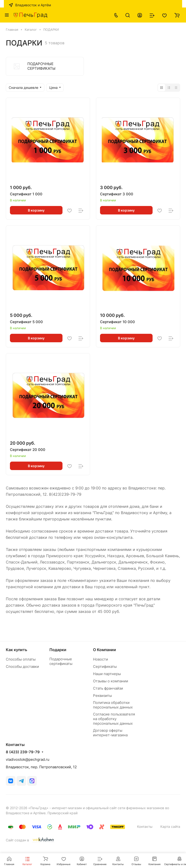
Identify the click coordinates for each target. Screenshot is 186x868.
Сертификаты (105, 666)
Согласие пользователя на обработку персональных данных (114, 719)
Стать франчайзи (108, 688)
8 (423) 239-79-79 (23, 752)
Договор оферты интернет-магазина (110, 733)
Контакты (145, 826)
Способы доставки (22, 666)
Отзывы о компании (111, 681)
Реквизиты (102, 696)
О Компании (105, 650)
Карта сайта (170, 826)
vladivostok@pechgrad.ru (28, 759)
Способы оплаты (21, 659)
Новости (101, 659)
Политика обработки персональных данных (113, 705)
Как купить (16, 650)
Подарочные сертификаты (61, 661)
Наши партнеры (107, 674)
